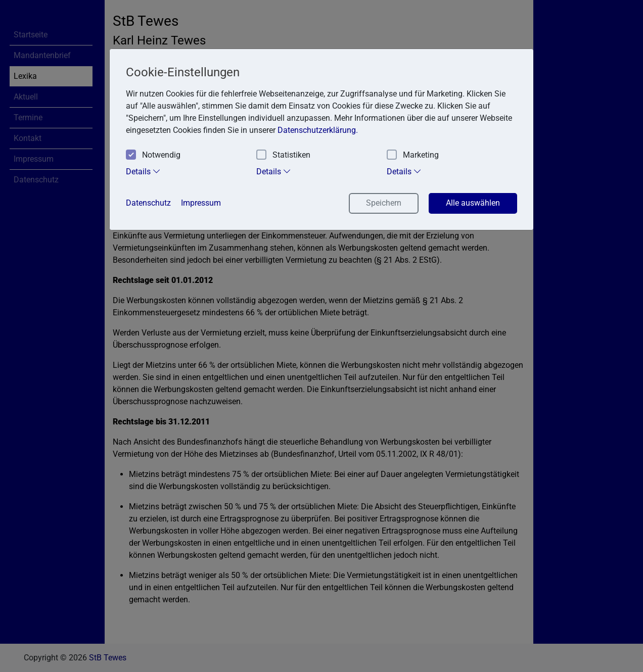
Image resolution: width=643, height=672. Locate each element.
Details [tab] (143, 171)
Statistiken (283, 155)
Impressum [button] (201, 203)
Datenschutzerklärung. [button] (318, 130)
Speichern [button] (384, 203)
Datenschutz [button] (148, 203)
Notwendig (153, 155)
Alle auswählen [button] (473, 203)
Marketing (413, 155)
